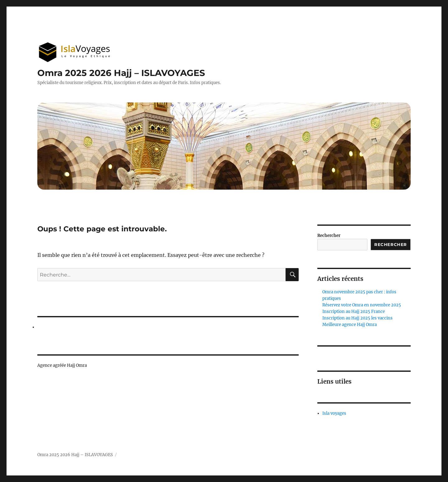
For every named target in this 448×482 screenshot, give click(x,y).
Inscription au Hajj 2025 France (354, 312)
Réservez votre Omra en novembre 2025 (362, 305)
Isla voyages (334, 413)
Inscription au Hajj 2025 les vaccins (357, 318)
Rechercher (329, 236)
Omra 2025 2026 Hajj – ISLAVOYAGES (121, 73)
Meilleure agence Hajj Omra (350, 325)
